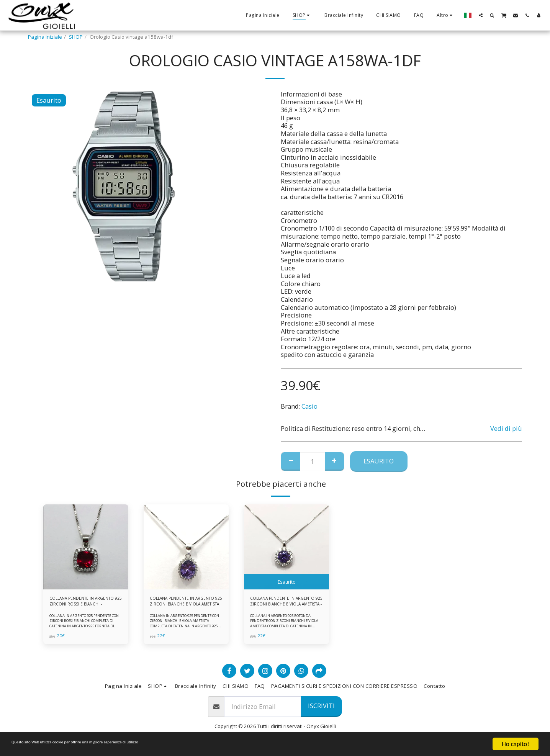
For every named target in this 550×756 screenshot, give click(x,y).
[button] (481, 15)
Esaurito (379, 461)
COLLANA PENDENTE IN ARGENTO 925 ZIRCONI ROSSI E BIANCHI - (84, 603)
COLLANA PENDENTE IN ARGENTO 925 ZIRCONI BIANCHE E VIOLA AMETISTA (181, 603)
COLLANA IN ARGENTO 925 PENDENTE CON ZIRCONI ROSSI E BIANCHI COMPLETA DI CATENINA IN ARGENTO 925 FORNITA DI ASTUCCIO (85, 627)
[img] (86, 547)
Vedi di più (506, 429)
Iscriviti (321, 709)
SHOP (76, 37)
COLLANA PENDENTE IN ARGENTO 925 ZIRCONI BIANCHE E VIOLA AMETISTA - (283, 603)
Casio (309, 406)
